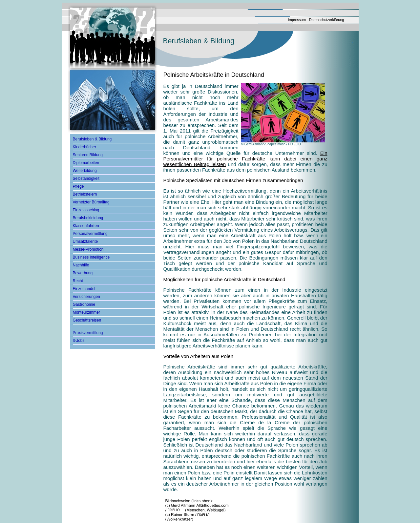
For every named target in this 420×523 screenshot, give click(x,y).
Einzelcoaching (86, 210)
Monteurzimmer (86, 312)
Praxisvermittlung (88, 333)
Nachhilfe (81, 265)
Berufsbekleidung (88, 218)
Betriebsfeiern (85, 194)
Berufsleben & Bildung (92, 139)
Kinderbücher (84, 147)
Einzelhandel (84, 289)
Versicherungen (86, 297)
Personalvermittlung (90, 234)
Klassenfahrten (86, 226)
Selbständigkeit (86, 178)
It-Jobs (79, 341)
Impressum (297, 20)
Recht (78, 281)
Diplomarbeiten (86, 163)
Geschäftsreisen (87, 320)
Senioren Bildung (88, 155)
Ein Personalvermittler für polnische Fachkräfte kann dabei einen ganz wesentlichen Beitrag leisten (245, 159)
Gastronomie (84, 304)
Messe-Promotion (88, 249)
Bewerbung (83, 273)
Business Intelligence (91, 257)
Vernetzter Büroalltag (91, 202)
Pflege (78, 186)
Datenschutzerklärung (327, 20)
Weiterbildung (85, 171)
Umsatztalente (85, 241)
